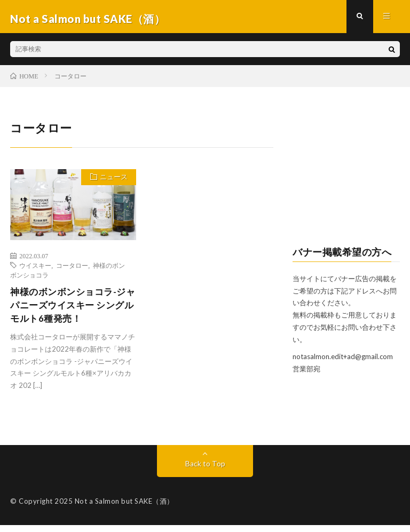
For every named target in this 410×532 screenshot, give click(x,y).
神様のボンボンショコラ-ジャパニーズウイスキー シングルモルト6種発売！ (72, 311)
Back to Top (205, 470)
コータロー (72, 269)
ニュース (112, 182)
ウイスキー (35, 269)
